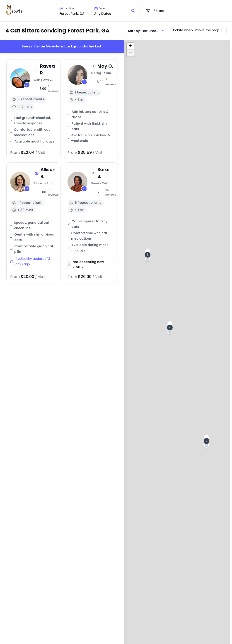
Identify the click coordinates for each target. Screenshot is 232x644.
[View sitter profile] (33, 109)
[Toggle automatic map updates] (224, 31)
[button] (148, 255)
